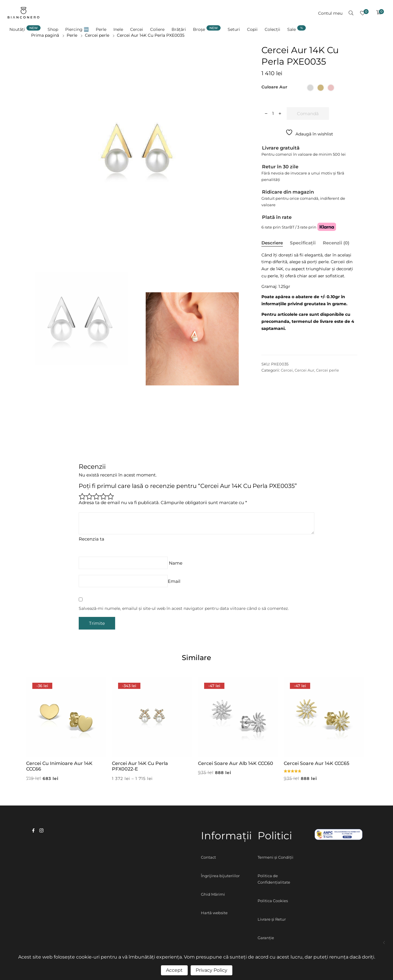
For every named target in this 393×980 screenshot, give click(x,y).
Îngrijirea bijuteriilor (220, 876)
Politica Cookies (273, 901)
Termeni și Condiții (276, 857)
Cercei (287, 370)
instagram (41, 830)
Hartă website (214, 913)
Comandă (308, 114)
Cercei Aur (304, 370)
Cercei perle (327, 370)
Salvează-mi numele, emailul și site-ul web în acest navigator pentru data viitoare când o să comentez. (184, 608)
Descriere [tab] (272, 243)
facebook (33, 830)
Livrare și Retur (272, 919)
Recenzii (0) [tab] (336, 243)
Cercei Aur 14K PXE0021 (384, 943)
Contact (208, 857)
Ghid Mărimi (213, 894)
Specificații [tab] (303, 243)
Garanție (266, 938)
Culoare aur (274, 87)
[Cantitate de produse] (273, 113)
